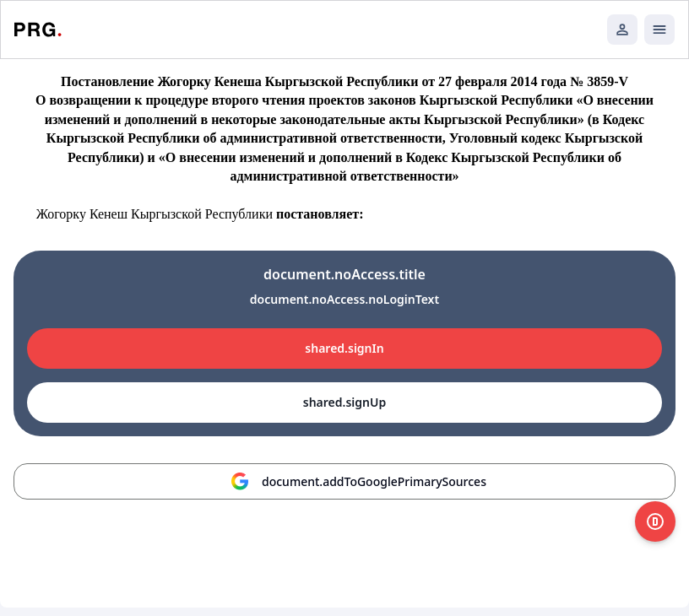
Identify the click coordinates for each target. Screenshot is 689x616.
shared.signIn (344, 348)
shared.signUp (344, 402)
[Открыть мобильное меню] (659, 30)
